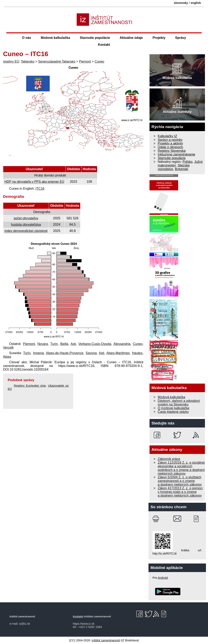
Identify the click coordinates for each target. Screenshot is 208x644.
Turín (54, 344)
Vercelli (8, 348)
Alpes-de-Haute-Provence (65, 353)
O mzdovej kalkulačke (174, 408)
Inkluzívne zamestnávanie (177, 154)
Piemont (85, 61)
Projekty (159, 38)
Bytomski (181, 169)
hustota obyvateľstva (26, 225)
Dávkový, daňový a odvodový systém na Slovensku (179, 403)
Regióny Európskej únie (30, 386)
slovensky (181, 3)
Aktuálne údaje (131, 38)
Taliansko (28, 61)
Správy (180, 38)
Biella (64, 344)
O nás (26, 38)
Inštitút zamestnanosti (106, 640)
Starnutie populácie (95, 38)
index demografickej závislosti (26, 231)
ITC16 (40, 189)
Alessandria (122, 344)
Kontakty (78, 617)
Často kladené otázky (173, 412)
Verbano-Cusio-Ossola (95, 344)
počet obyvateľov (26, 218)
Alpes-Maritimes (118, 353)
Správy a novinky (170, 140)
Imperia (38, 353)
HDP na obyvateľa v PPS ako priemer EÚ (34, 182)
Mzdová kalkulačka (55, 38)
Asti (73, 344)
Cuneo (99, 61)
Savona (91, 353)
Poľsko (187, 162)
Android (163, 578)
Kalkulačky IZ (167, 136)
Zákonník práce (169, 459)
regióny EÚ (11, 61)
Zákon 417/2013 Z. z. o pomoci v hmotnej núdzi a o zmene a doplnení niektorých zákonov (180, 492)
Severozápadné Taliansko (57, 61)
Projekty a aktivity (170, 143)
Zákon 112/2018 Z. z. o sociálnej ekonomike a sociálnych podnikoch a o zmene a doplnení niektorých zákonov (181, 468)
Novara (43, 344)
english (196, 3)
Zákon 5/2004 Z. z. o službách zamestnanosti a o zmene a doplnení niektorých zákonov (180, 481)
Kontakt (104, 45)
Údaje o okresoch (171, 147)
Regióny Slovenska (172, 151)
